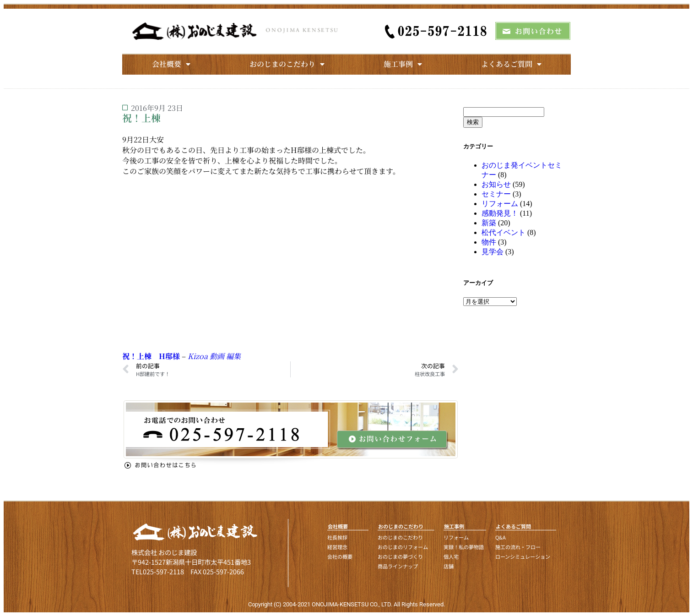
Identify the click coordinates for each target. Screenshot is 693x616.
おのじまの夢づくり (400, 556)
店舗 (449, 566)
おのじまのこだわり (287, 64)
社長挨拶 (337, 537)
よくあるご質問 (511, 64)
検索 (473, 122)
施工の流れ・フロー (518, 547)
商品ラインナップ (398, 566)
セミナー (496, 194)
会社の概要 (340, 556)
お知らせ (496, 184)
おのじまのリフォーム (403, 547)
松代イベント (504, 232)
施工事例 (403, 64)
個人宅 (451, 556)
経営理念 (337, 547)
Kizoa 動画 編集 (214, 356)
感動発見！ (500, 213)
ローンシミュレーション (523, 556)
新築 (489, 223)
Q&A (501, 537)
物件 (489, 242)
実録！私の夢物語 (464, 547)
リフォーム (500, 204)
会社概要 (171, 64)
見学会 (493, 252)
